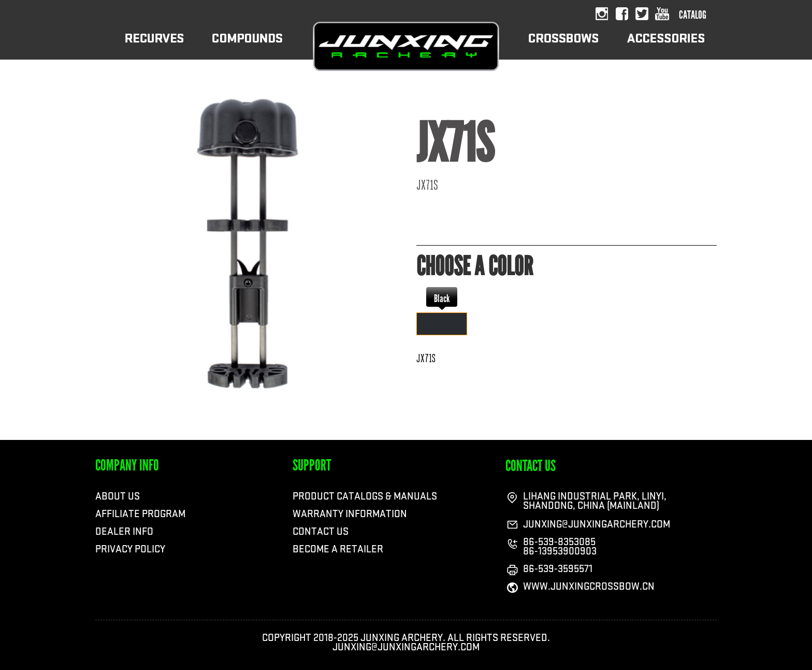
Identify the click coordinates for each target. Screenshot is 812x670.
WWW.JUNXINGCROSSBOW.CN (589, 587)
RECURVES (154, 45)
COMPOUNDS (247, 45)
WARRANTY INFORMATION (350, 514)
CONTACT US (321, 532)
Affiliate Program (140, 514)
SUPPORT (312, 465)
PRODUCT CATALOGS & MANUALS (365, 496)
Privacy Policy (130, 549)
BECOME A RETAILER (338, 549)
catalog (693, 15)
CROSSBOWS (563, 45)
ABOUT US (118, 496)
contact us (531, 466)
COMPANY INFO (127, 465)
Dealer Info (124, 532)
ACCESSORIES (666, 45)
